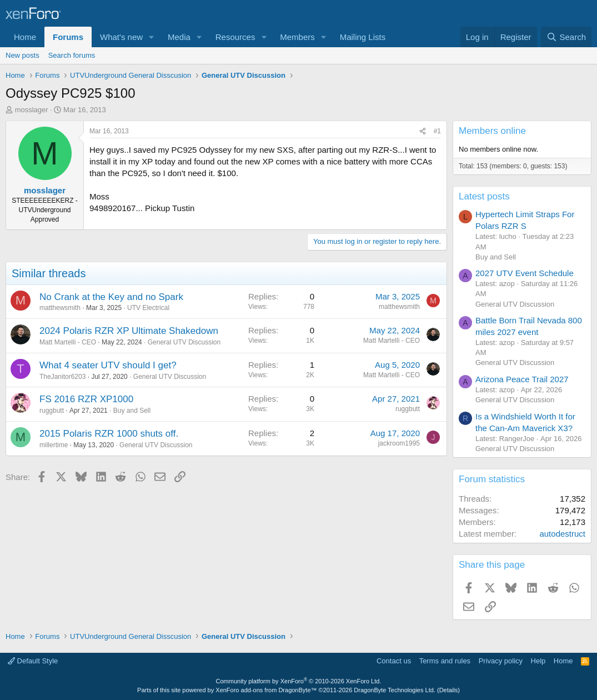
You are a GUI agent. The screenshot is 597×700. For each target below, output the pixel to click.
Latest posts (484, 196)
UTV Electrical (148, 308)
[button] (152, 37)
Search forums (72, 55)
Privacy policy (501, 661)
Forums (68, 37)
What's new (121, 37)
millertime (54, 445)
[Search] (566, 37)
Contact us (394, 661)
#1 (437, 131)
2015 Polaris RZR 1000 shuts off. (109, 434)
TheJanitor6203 (62, 377)
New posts (22, 55)
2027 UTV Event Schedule (525, 273)
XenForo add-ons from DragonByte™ (266, 690)
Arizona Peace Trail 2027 (522, 379)
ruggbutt (52, 411)
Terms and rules (445, 661)
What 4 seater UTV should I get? (108, 365)
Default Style (33, 661)
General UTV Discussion (184, 342)
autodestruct (562, 534)
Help (538, 661)
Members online (492, 131)
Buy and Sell (132, 411)
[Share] (423, 131)
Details (449, 690)
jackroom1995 (399, 443)
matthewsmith (60, 308)
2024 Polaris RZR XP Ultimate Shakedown (129, 331)
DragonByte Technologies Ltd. (395, 690)
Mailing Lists (363, 37)
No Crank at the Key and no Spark (111, 297)
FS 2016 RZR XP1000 (86, 399)
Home (25, 37)
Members (297, 37)
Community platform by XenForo (299, 681)
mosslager (32, 110)
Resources (235, 37)
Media (179, 37)
